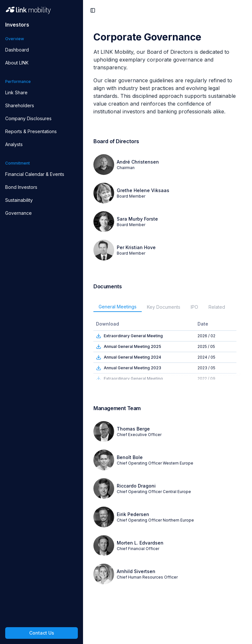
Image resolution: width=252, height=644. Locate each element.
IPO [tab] (194, 307)
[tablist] (168, 307)
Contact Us (42, 633)
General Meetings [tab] (118, 307)
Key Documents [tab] (164, 307)
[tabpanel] (168, 349)
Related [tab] (217, 307)
